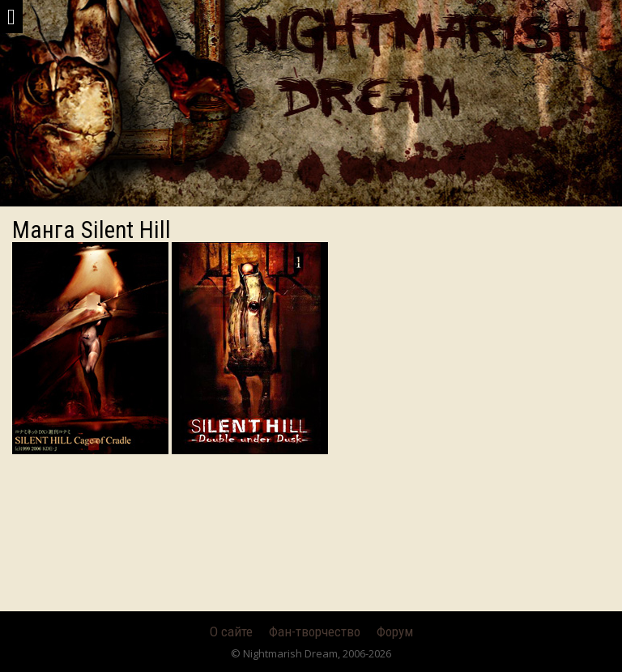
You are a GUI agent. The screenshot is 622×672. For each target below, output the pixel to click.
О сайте (231, 632)
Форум (395, 632)
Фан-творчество (315, 632)
